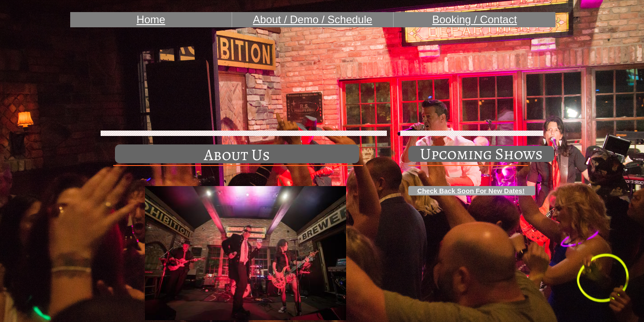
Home (151, 19)
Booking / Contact (474, 19)
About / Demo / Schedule (313, 19)
